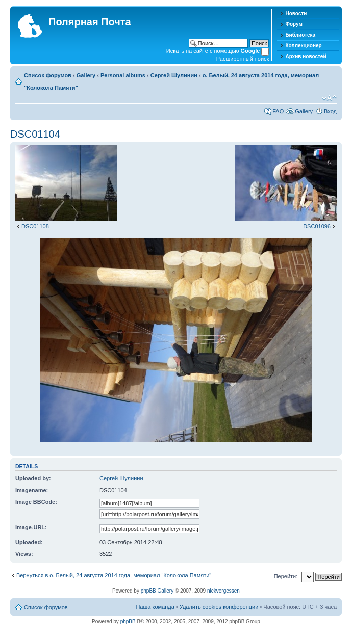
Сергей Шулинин (174, 75)
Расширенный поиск (243, 59)
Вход (330, 111)
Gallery (86, 75)
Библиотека (300, 35)
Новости (296, 14)
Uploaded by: (33, 478)
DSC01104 (35, 134)
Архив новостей (306, 56)
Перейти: (286, 576)
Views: (24, 554)
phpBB (128, 621)
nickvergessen (223, 591)
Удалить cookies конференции (219, 607)
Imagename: (32, 490)
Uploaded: (29, 542)
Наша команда (155, 607)
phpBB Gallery (157, 591)
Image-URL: (31, 527)
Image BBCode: (36, 502)
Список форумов (48, 75)
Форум (294, 24)
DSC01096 (317, 226)
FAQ (278, 111)
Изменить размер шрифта (329, 98)
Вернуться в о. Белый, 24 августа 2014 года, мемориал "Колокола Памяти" (114, 575)
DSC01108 (35, 226)
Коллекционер (303, 46)
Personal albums (123, 75)
